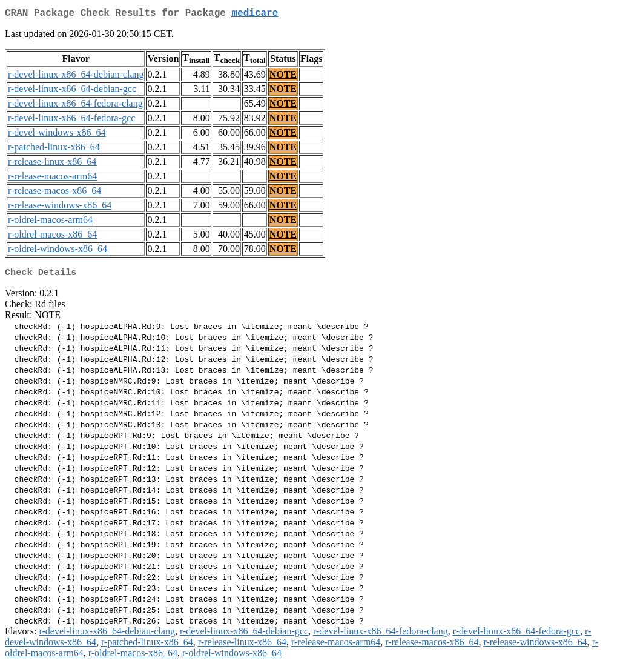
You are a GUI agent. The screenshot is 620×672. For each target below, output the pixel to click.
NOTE (283, 77)
